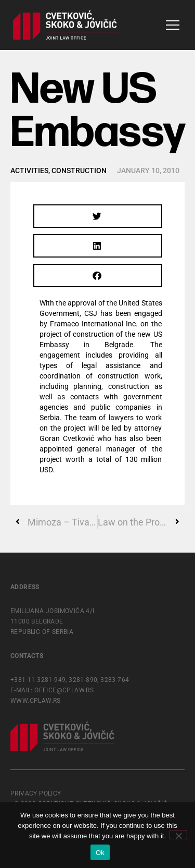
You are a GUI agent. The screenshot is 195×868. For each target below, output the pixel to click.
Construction (79, 170)
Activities (29, 170)
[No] (178, 835)
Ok (100, 853)
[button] (98, 216)
